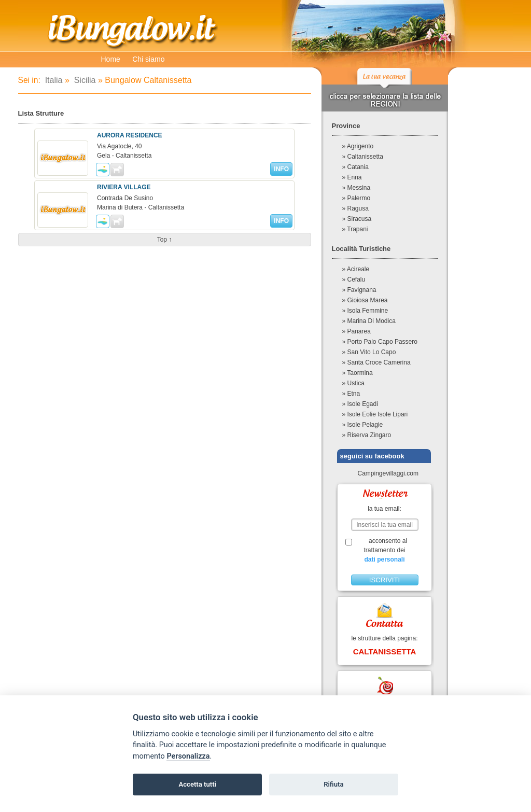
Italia (52, 80)
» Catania (355, 167)
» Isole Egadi (360, 404)
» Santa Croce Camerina (376, 362)
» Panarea (357, 331)
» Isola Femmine (365, 311)
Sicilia (83, 80)
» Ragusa (355, 208)
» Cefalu (354, 279)
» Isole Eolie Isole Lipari (375, 414)
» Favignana (359, 290)
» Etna (351, 394)
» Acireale (356, 269)
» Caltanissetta (363, 157)
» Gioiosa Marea (365, 300)
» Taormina (358, 373)
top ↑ (165, 240)
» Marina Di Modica (369, 321)
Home (111, 59)
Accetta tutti (197, 784)
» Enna (352, 177)
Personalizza (188, 756)
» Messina (357, 188)
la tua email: (385, 509)
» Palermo (357, 198)
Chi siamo (148, 59)
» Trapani (355, 229)
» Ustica (353, 383)
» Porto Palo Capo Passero (380, 342)
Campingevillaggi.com (384, 473)
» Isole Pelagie (363, 425)
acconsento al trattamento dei (385, 551)
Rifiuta (333, 784)
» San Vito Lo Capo (369, 352)
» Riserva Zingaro (367, 435)
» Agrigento (358, 146)
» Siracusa (357, 219)
